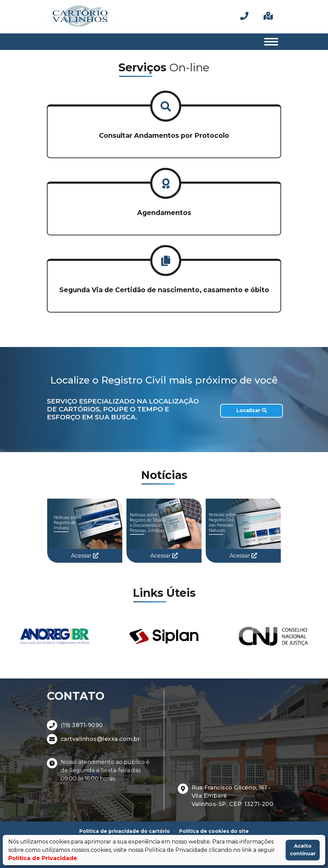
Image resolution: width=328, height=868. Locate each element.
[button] (164, 132)
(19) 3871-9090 (82, 725)
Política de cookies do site (214, 831)
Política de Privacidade (43, 858)
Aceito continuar (303, 850)
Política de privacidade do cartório (125, 831)
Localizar (252, 410)
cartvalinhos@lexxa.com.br (100, 739)
